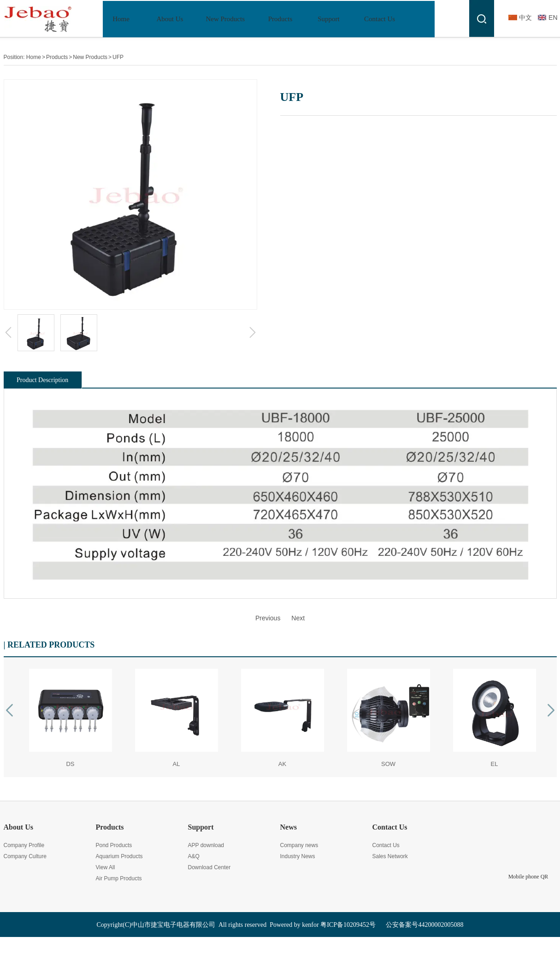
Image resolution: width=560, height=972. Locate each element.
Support (201, 827)
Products (57, 57)
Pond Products (114, 845)
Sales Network (390, 856)
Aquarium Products (119, 856)
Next (298, 618)
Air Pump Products (119, 878)
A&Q (194, 856)
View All (106, 867)
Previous (268, 618)
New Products (90, 57)
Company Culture (25, 856)
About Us (18, 827)
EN (553, 18)
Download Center (209, 867)
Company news (299, 845)
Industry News (298, 856)
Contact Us (390, 827)
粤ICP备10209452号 (348, 925)
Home (34, 57)
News (289, 827)
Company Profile (24, 845)
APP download (206, 845)
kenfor (310, 925)
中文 (525, 18)
